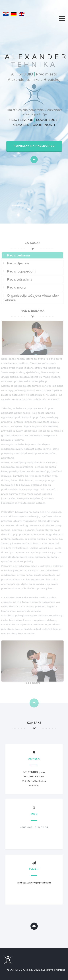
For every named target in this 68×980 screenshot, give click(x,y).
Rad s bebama (15, 255)
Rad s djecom (15, 263)
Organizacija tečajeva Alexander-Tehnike (30, 298)
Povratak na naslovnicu (34, 146)
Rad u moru (13, 287)
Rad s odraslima (17, 280)
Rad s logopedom (18, 271)
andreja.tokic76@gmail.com (34, 883)
